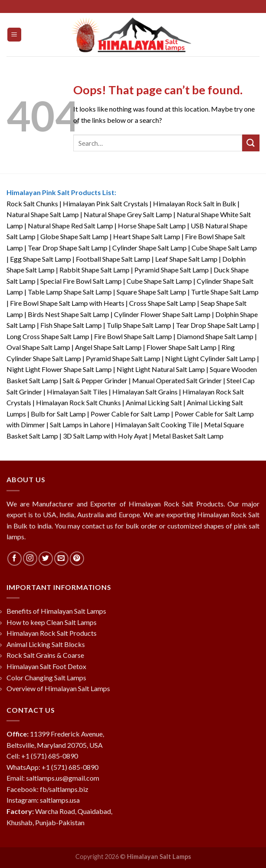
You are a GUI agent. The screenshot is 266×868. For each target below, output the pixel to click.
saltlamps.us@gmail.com (63, 778)
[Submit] (251, 143)
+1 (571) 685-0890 (50, 756)
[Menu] (15, 35)
